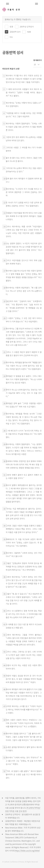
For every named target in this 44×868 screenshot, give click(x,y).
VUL (11, 37)
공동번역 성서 (15, 32)
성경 (11, 27)
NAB (29, 32)
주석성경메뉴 (8, 4)
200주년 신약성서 (27, 27)
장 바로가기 (38, 60)
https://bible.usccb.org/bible (27, 851)
